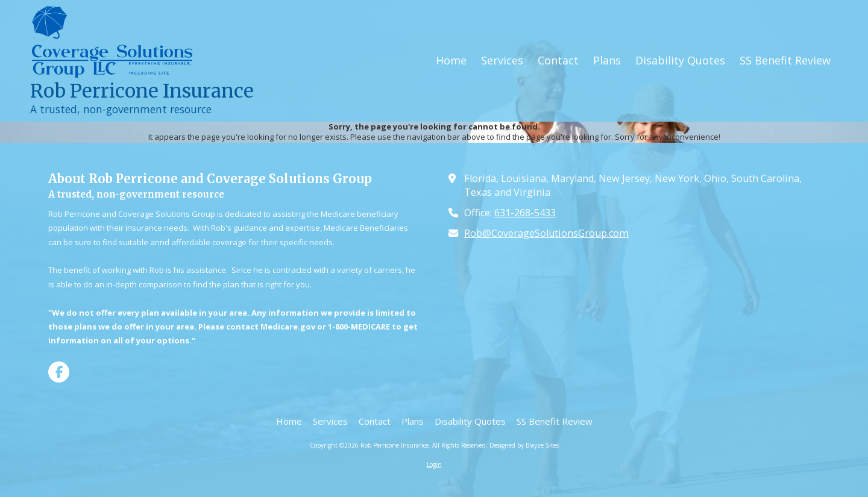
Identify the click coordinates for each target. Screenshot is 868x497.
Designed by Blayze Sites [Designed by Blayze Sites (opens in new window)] (524, 445)
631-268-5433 (525, 213)
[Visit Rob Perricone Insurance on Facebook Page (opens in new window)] (59, 372)
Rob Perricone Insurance (142, 91)
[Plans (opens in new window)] (607, 61)
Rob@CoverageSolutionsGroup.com (546, 233)
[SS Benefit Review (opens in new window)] (785, 61)
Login (434, 464)
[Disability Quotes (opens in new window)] (680, 61)
